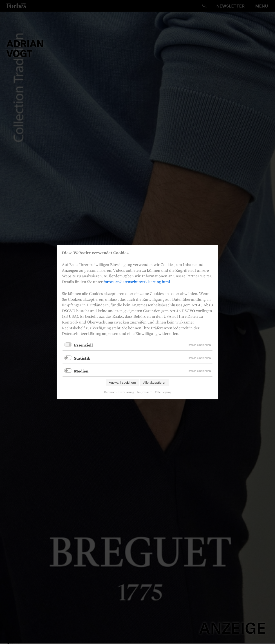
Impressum (144, 392)
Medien (81, 371)
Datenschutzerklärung (119, 392)
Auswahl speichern (122, 382)
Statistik (82, 358)
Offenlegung (163, 392)
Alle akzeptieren (155, 382)
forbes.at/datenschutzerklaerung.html (137, 282)
